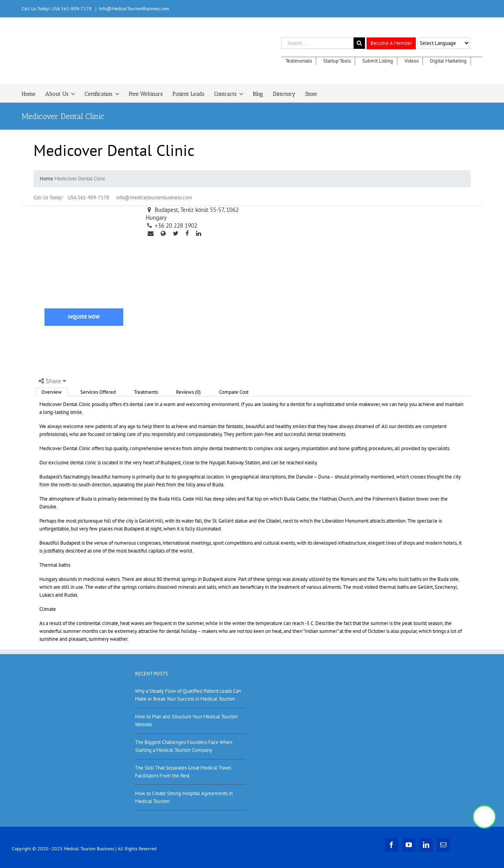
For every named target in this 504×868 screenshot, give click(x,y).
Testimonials (299, 61)
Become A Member (391, 43)
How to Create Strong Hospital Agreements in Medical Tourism (184, 797)
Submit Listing (378, 61)
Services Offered (98, 392)
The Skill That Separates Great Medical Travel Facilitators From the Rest (183, 772)
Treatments (146, 392)
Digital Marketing (448, 61)
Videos (411, 61)
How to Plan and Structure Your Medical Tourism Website (186, 721)
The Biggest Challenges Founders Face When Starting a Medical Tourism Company (184, 746)
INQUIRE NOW (84, 317)
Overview (52, 392)
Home (46, 179)
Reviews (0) (188, 392)
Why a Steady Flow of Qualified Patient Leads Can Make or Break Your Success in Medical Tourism (188, 695)
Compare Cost (234, 392)
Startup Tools (337, 61)
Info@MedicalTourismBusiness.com (134, 8)
